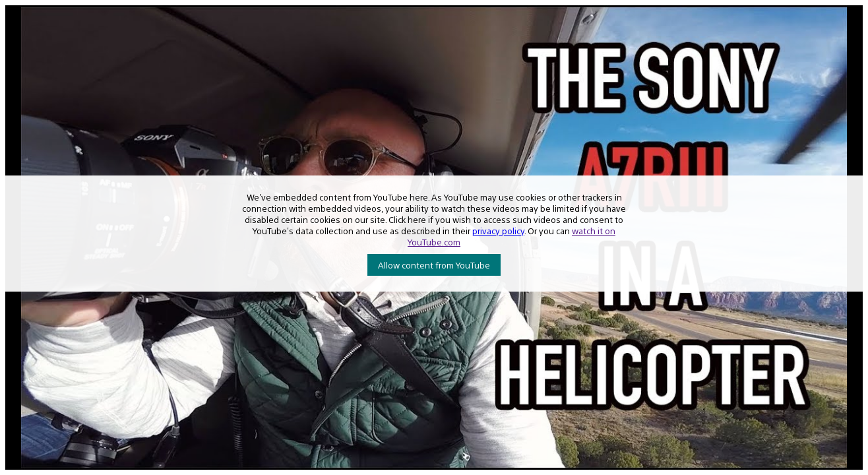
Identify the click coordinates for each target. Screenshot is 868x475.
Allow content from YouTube (434, 265)
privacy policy (498, 231)
